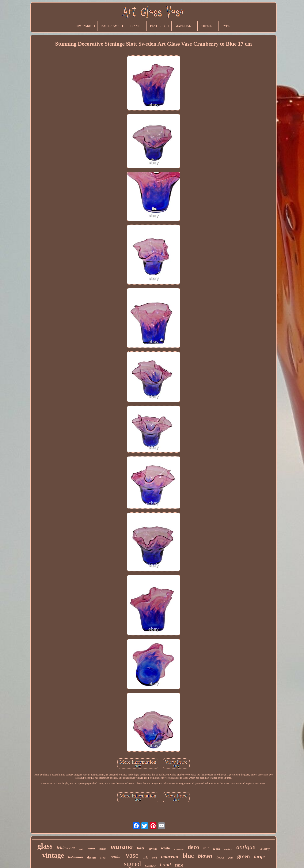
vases (91, 848)
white (165, 848)
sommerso (179, 849)
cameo (151, 865)
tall (206, 848)
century (265, 848)
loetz (141, 848)
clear (104, 857)
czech (216, 849)
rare (179, 865)
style (145, 858)
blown (205, 856)
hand (165, 865)
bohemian (76, 857)
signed (132, 864)
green (244, 856)
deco (193, 847)
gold (154, 858)
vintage (53, 855)
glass (45, 846)
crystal (153, 849)
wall (81, 849)
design (92, 857)
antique (246, 847)
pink (231, 858)
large (259, 856)
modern (228, 849)
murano (122, 846)
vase (132, 855)
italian (103, 849)
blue (188, 856)
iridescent (66, 848)
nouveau (170, 856)
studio (116, 857)
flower (220, 858)
